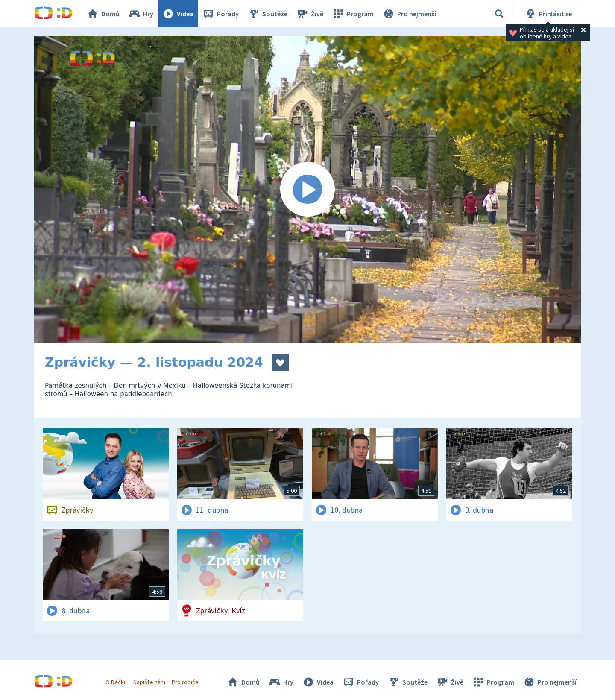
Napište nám (149, 682)
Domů (103, 14)
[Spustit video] (307, 190)
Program (353, 14)
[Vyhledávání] (499, 14)
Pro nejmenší (409, 14)
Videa (178, 14)
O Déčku (116, 682)
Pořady (220, 14)
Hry (141, 14)
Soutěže (267, 14)
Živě (310, 14)
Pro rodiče (185, 682)
